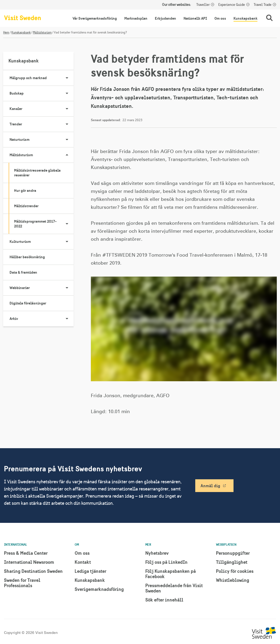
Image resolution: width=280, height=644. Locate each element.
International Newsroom (29, 562)
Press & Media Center (26, 553)
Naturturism (42, 139)
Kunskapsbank (245, 18)
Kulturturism (42, 241)
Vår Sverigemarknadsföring (95, 18)
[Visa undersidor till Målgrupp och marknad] (67, 78)
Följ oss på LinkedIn (166, 562)
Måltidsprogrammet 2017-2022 (44, 224)
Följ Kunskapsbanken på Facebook (171, 574)
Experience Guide (232, 5)
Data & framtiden (23, 272)
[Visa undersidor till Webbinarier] (67, 288)
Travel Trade (263, 5)
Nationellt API (195, 18)
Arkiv (42, 319)
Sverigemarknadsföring (99, 589)
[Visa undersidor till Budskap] (67, 93)
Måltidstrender (26, 206)
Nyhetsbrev (157, 553)
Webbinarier (42, 288)
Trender (42, 124)
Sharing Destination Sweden (33, 571)
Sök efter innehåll (164, 600)
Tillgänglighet (232, 562)
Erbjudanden (166, 18)
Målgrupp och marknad (42, 78)
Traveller (203, 5)
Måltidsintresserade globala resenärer (37, 173)
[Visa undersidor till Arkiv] (67, 319)
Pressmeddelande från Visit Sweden (174, 588)
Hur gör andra (25, 190)
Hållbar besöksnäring (27, 257)
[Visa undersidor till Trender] (67, 124)
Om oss (220, 18)
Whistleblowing (233, 580)
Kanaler (42, 109)
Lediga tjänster (90, 571)
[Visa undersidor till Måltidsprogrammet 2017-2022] (67, 224)
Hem (6, 32)
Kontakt (83, 562)
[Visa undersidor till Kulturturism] (67, 241)
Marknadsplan (136, 18)
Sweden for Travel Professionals (22, 583)
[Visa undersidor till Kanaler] (67, 109)
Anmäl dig (210, 486)
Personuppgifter (233, 553)
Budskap (42, 93)
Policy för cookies (235, 571)
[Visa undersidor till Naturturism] (67, 139)
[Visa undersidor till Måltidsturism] (67, 155)
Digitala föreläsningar (28, 303)
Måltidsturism (42, 32)
